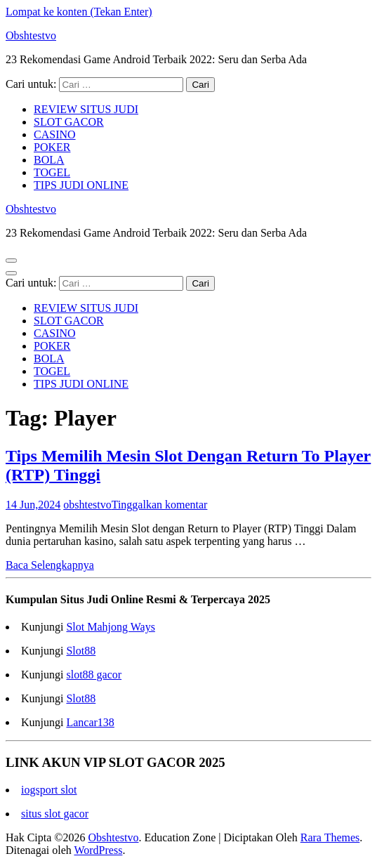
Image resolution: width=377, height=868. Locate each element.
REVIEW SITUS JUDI (86, 109)
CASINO (55, 134)
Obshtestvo (31, 35)
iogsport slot (49, 790)
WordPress (98, 850)
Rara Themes (330, 837)
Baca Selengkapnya (50, 565)
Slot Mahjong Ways (110, 627)
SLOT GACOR (69, 122)
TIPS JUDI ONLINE (81, 185)
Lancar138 (90, 722)
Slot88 (81, 651)
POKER (52, 147)
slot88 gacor (94, 675)
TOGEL (52, 172)
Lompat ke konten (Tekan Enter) (79, 12)
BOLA (49, 160)
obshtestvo (87, 505)
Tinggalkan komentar (160, 505)
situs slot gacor (55, 814)
